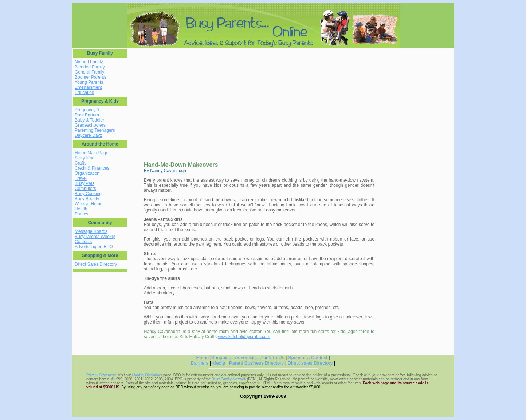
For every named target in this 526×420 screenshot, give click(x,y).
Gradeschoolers (90, 125)
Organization (87, 173)
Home (202, 358)
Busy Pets (85, 183)
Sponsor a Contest (308, 358)
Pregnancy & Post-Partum (87, 112)
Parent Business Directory (256, 363)
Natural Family (89, 62)
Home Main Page (92, 153)
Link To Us (273, 358)
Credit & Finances (92, 168)
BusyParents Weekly (95, 237)
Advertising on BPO (94, 247)
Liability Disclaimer (147, 375)
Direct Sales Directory (96, 264)
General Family (89, 72)
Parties (81, 214)
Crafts (81, 163)
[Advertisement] (191, 100)
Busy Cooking (88, 194)
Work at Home (89, 204)
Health (81, 209)
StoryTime (85, 158)
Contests (83, 242)
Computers (85, 189)
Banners (200, 363)
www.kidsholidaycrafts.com (244, 337)
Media (219, 363)
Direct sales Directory (310, 363)
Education (84, 92)
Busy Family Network (229, 379)
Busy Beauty (87, 199)
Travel (81, 178)
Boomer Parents (91, 77)
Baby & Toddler (89, 120)
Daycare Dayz (88, 135)
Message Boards (91, 231)
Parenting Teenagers (95, 130)
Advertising (247, 358)
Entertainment (88, 87)
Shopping (221, 358)
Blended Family (90, 67)
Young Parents (89, 82)
